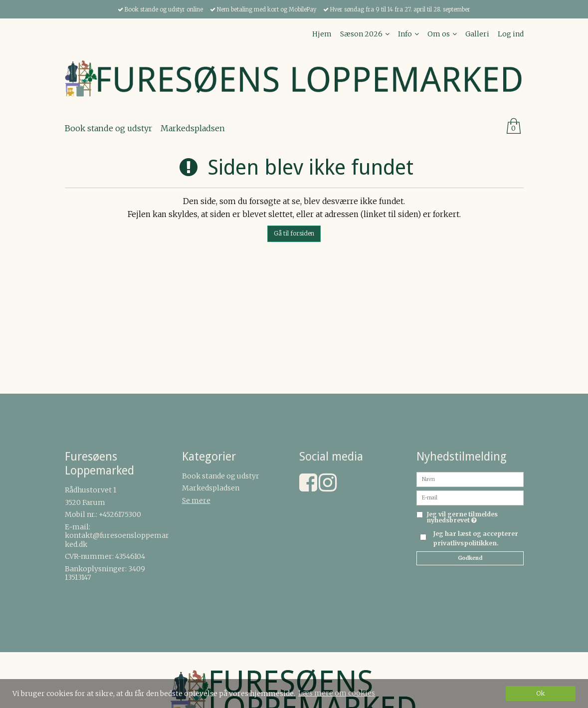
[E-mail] (470, 497)
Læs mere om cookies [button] (337, 693)
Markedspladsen (211, 488)
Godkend (470, 558)
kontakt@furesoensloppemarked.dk (117, 540)
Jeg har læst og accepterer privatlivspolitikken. (476, 538)
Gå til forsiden (294, 233)
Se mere (196, 500)
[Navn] (470, 479)
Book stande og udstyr (221, 476)
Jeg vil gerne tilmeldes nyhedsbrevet (475, 518)
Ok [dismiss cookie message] (541, 693)
